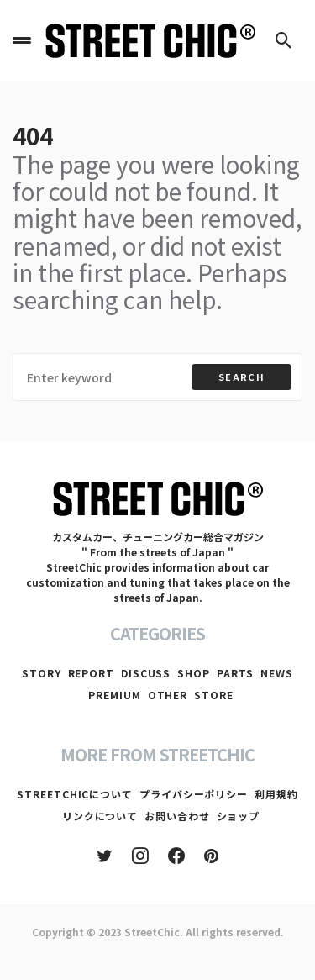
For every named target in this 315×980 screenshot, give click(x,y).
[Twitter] (105, 856)
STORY (42, 673)
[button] (22, 40)
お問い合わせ (177, 816)
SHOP (194, 673)
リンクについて (100, 816)
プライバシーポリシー (194, 794)
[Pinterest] (211, 856)
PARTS (236, 673)
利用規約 (276, 794)
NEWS (277, 673)
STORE (214, 695)
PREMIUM (114, 695)
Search (241, 377)
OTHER (168, 695)
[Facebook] (176, 856)
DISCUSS (146, 673)
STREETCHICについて (75, 794)
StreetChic (152, 932)
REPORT (91, 673)
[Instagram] (140, 856)
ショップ (239, 816)
